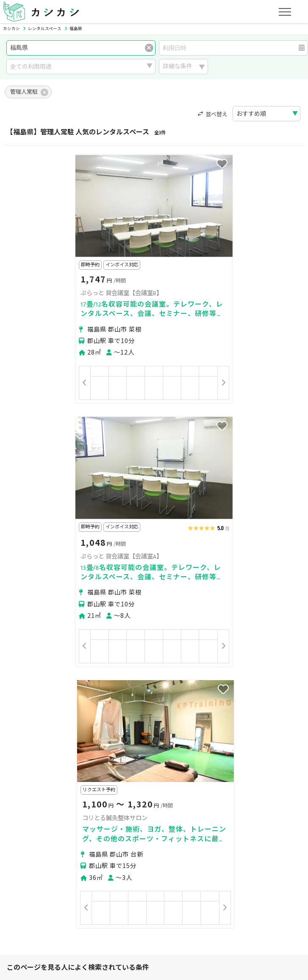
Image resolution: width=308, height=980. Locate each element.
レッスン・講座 (146, 778)
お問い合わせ (272, 909)
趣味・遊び (191, 778)
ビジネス (103, 778)
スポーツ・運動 (236, 778)
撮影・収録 (67, 778)
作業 (194, 789)
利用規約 (94, 909)
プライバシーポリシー (43, 909)
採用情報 (206, 909)
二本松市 (50, 719)
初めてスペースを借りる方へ (52, 829)
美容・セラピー (34, 789)
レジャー (167, 789)
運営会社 (173, 909)
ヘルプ (236, 909)
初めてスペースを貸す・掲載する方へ (64, 869)
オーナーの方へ (144, 869)
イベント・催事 (86, 789)
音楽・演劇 (130, 789)
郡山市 (22, 719)
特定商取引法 (133, 909)
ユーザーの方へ (120, 829)
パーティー (28, 778)
